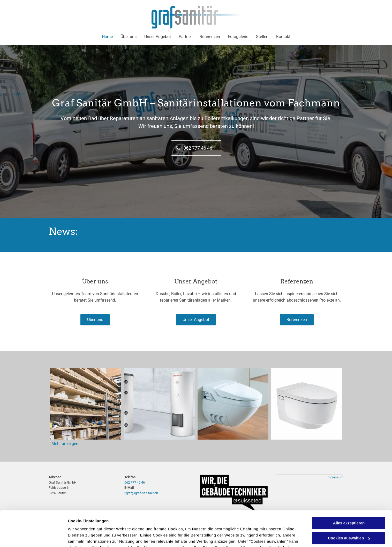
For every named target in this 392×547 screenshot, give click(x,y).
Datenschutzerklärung (225, 523)
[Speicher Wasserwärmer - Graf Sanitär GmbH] (159, 404)
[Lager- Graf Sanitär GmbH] (86, 404)
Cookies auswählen (86, 537)
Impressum (335, 477)
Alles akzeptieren (349, 492)
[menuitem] (107, 37)
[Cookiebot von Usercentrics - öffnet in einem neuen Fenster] (33, 537)
